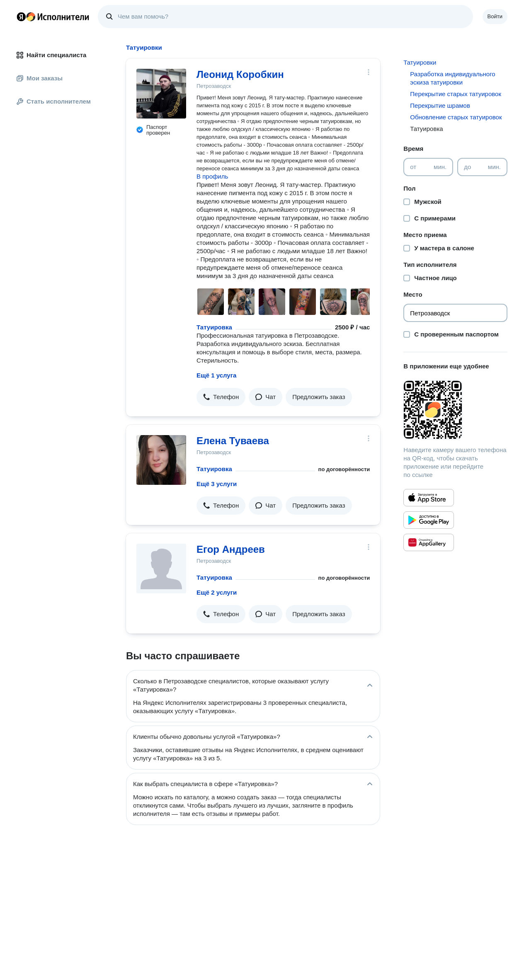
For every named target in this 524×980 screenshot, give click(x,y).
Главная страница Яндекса (21, 17)
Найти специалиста (51, 55)
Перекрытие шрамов (440, 105)
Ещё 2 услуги (217, 592)
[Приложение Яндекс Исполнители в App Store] (429, 498)
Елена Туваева (233, 441)
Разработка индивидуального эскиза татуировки (452, 78)
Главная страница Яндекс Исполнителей (53, 17)
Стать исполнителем (54, 101)
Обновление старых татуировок (456, 117)
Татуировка (214, 327)
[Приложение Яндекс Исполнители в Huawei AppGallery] (429, 542)
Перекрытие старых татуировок (456, 94)
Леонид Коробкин (240, 74)
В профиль (212, 176)
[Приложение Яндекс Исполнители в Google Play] (429, 520)
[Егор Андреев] (161, 569)
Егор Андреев (231, 549)
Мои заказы (40, 78)
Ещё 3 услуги (217, 484)
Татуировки (420, 62)
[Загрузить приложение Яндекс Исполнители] (455, 410)
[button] (221, 397)
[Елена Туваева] (161, 460)
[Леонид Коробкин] (161, 94)
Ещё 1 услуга (216, 375)
